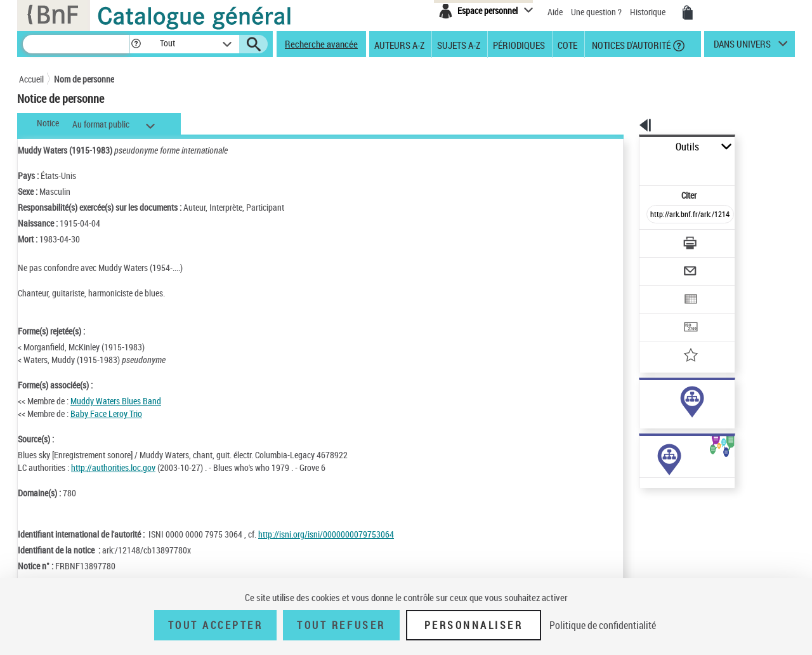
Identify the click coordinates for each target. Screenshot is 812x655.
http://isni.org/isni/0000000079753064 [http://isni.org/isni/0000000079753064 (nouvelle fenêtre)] (326, 534)
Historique (649, 12)
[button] (136, 44)
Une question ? (596, 12)
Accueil (31, 79)
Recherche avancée (321, 44)
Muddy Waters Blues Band (116, 401)
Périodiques (519, 44)
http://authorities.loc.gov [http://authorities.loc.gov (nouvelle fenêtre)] (113, 467)
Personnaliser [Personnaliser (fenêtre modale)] (474, 625)
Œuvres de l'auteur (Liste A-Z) (660, 519)
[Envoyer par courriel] (654, 240)
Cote (567, 44)
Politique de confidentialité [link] (603, 625)
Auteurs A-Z (399, 44)
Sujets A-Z (459, 44)
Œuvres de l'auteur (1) (647, 507)
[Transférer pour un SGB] (660, 289)
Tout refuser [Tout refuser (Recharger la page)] (341, 625)
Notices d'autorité (630, 44)
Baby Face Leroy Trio (106, 414)
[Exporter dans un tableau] (664, 265)
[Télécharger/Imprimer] (657, 215)
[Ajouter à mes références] (662, 314)
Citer (635, 167)
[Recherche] (76, 44)
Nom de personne (84, 79)
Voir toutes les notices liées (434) (677, 438)
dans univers (742, 47)
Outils (625, 147)
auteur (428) (648, 399)
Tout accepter (216, 625)
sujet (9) (641, 412)
